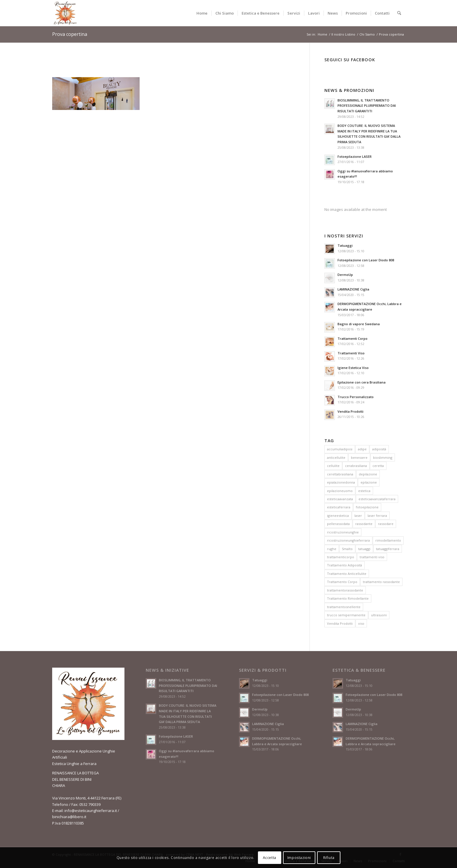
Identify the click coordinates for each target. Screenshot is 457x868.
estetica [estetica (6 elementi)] (364, 491)
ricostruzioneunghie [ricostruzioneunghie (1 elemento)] (343, 532)
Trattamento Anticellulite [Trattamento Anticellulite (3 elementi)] (347, 574)
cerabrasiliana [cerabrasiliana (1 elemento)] (356, 466)
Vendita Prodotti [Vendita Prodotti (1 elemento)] (340, 623)
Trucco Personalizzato (356, 397)
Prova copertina (70, 34)
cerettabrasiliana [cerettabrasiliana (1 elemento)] (340, 474)
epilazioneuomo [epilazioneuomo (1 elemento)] (340, 491)
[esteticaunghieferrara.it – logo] (65, 13)
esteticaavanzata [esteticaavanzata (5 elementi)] (340, 499)
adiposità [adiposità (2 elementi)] (379, 449)
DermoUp (345, 275)
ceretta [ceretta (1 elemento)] (378, 466)
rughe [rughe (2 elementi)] (332, 549)
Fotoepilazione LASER (355, 156)
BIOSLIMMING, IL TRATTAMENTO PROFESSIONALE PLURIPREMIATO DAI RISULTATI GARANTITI (367, 106)
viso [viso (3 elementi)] (361, 623)
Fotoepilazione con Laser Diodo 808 (366, 260)
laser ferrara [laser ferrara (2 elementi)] (377, 516)
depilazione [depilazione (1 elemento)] (368, 474)
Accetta (270, 858)
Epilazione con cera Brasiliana (362, 382)
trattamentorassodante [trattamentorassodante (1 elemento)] (345, 590)
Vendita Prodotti (350, 411)
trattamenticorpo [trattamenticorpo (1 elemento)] (341, 557)
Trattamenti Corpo (353, 338)
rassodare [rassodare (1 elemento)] (386, 524)
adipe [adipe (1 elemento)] (362, 449)
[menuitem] (202, 13)
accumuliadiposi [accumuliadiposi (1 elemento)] (340, 449)
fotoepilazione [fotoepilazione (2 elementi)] (367, 507)
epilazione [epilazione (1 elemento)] (369, 482)
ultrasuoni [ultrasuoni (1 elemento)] (379, 615)
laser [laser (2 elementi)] (358, 516)
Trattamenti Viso (351, 353)
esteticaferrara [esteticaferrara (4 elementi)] (339, 507)
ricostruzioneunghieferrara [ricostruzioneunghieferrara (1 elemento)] (348, 540)
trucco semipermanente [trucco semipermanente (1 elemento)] (346, 615)
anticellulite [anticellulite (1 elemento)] (336, 457)
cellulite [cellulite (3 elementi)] (333, 466)
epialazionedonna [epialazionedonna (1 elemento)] (341, 482)
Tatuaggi (345, 245)
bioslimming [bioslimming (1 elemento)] (383, 457)
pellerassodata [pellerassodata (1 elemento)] (338, 524)
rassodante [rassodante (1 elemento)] (364, 524)
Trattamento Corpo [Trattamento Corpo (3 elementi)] (342, 582)
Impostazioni (299, 858)
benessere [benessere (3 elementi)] (359, 457)
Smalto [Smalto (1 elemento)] (347, 549)
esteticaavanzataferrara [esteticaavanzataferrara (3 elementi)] (377, 499)
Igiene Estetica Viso (353, 368)
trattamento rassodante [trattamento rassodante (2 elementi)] (381, 582)
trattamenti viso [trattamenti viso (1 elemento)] (372, 557)
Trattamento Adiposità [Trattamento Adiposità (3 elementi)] (344, 565)
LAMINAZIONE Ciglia (353, 289)
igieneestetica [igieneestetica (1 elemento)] (338, 516)
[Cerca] (399, 13)
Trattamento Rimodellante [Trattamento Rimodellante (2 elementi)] (348, 598)
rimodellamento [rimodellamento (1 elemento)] (388, 540)
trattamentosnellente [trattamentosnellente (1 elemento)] (344, 607)
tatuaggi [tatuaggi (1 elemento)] (364, 549)
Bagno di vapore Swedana (359, 324)
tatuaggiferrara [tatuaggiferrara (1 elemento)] (388, 549)
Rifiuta (329, 858)
